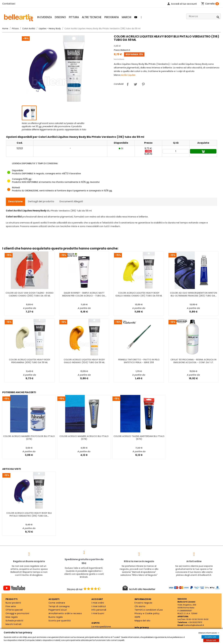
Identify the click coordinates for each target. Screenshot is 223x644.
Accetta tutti (210, 637)
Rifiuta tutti (211, 640)
